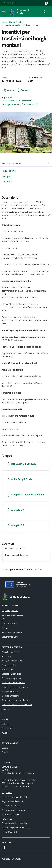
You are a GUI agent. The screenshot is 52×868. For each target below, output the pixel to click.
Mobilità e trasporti (10, 696)
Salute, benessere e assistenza (16, 700)
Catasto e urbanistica (11, 674)
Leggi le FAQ (7, 792)
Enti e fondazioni (9, 624)
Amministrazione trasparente (15, 810)
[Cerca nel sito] (45, 12)
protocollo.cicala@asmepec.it (20, 783)
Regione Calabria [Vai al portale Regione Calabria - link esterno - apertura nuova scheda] (10, 3)
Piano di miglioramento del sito (16, 828)
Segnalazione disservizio (13, 801)
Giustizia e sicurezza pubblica (15, 687)
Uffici (4, 619)
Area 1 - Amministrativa (17, 555)
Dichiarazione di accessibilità (15, 823)
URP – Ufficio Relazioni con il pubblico (19, 780)
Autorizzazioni (8, 669)
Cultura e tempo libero (12, 678)
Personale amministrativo (13, 632)
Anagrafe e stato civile (12, 661)
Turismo (5, 709)
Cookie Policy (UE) (10, 832)
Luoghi (5, 748)
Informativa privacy (11, 814)
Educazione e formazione (13, 683)
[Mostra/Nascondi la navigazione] (3, 12)
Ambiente (6, 656)
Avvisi (4, 733)
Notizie (5, 724)
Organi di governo (10, 610)
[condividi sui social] (8, 90)
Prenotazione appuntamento (15, 797)
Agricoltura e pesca (10, 652)
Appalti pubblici (9, 665)
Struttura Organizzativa (12, 615)
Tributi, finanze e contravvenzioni (17, 704)
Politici (5, 628)
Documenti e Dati (10, 637)
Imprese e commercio (11, 691)
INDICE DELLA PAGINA (26, 163)
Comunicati (7, 728)
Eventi (5, 752)
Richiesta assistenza (11, 806)
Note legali (7, 819)
